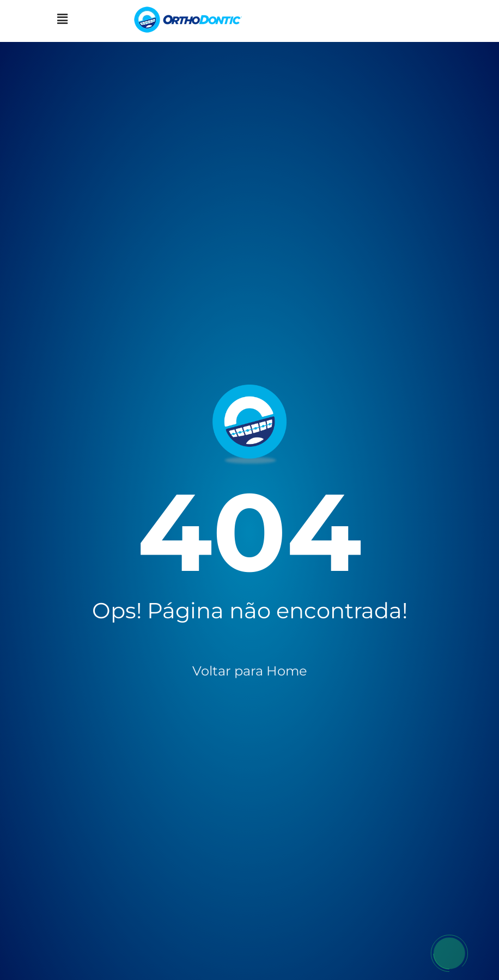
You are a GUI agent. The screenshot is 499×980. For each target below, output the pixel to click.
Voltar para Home (250, 671)
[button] (62, 20)
